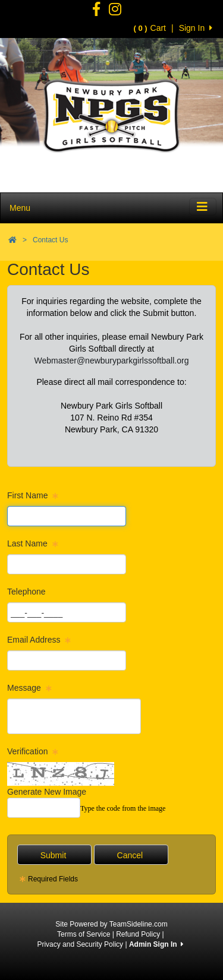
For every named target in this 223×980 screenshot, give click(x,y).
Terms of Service (84, 934)
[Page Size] (67, 516)
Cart (150, 28)
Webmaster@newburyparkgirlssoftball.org (112, 361)
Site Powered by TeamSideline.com (111, 924)
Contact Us (50, 240)
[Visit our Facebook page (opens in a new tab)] (96, 12)
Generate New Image (47, 792)
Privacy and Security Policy (80, 944)
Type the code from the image (123, 808)
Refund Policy (138, 934)
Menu (20, 208)
